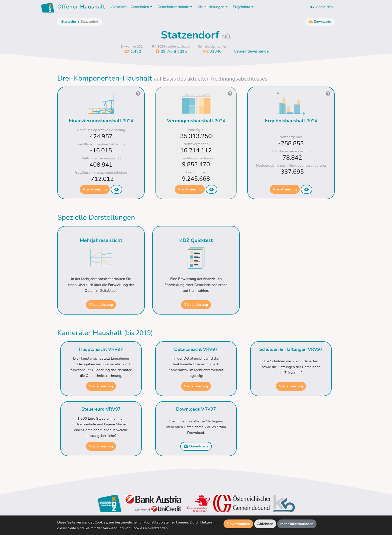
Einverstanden (238, 524)
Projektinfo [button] (244, 7)
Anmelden (321, 7)
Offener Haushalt (81, 8)
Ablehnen (265, 524)
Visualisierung (95, 189)
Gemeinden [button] (142, 7)
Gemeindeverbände (251, 51)
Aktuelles (119, 7)
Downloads (196, 446)
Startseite (68, 22)
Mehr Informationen (297, 524)
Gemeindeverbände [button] (175, 7)
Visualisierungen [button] (213, 7)
